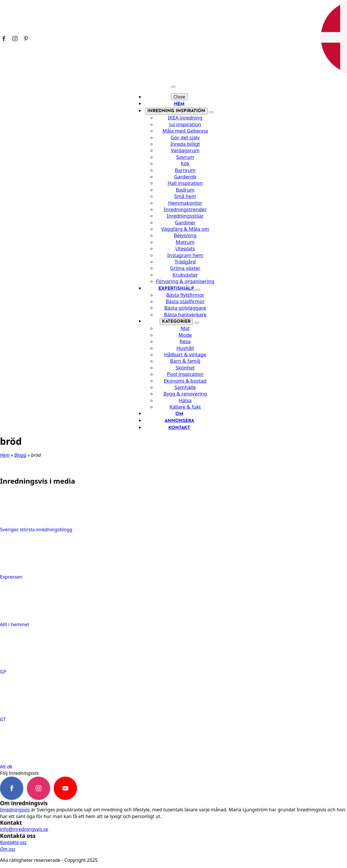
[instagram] (39, 788)
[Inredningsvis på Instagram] (15, 39)
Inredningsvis (15, 810)
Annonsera (179, 421)
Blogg (20, 455)
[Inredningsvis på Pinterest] (26, 39)
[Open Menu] (173, 87)
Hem (179, 104)
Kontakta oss (13, 842)
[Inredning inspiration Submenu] (211, 112)
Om (179, 414)
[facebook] (12, 788)
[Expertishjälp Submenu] (198, 290)
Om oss (8, 849)
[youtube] (65, 788)
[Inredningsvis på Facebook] (4, 39)
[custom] (92, 788)
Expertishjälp (177, 289)
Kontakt (179, 428)
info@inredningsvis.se (24, 829)
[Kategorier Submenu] (197, 323)
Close (179, 97)
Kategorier (176, 322)
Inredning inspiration (176, 111)
